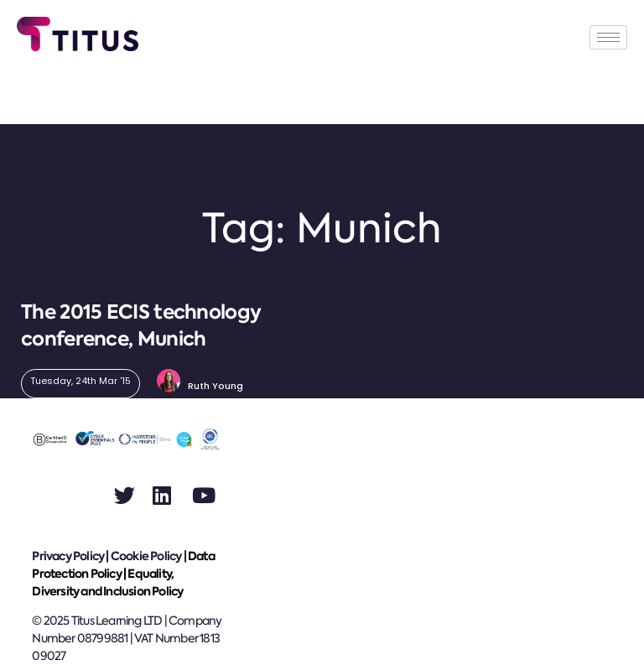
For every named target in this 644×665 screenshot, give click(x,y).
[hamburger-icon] (608, 37)
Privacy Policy (68, 556)
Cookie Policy (146, 556)
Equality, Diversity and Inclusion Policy (107, 582)
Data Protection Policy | (123, 565)
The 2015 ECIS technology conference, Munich (141, 325)
